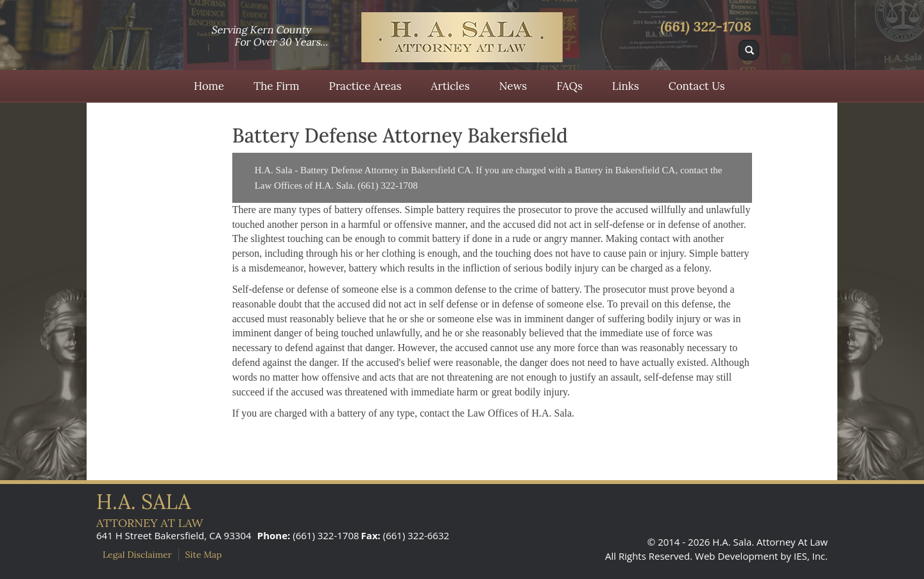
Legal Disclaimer (137, 555)
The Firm (276, 86)
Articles (450, 86)
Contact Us (697, 86)
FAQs (569, 86)
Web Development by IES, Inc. (761, 556)
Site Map (204, 555)
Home (209, 86)
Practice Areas (365, 86)
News (513, 86)
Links (626, 86)
